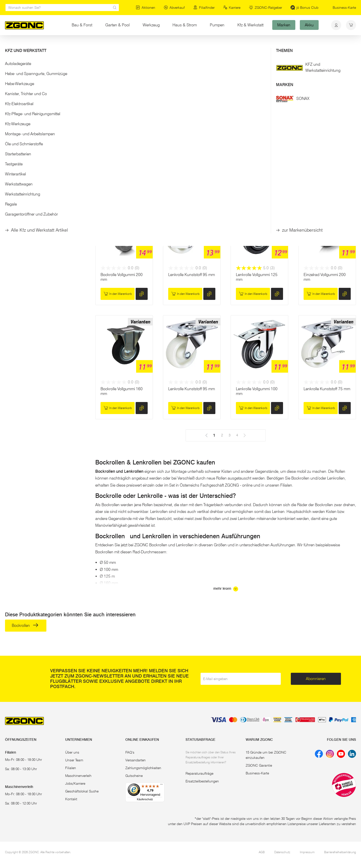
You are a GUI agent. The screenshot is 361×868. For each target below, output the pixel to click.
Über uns (72, 752)
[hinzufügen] (142, 180)
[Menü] (161, 785)
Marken (284, 25)
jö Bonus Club (304, 8)
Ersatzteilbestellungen (202, 781)
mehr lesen (226, 589)
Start (9, 45)
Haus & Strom (185, 25)
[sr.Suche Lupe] (115, 8)
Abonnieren (316, 679)
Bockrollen (24, 76)
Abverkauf (174, 8)
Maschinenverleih (78, 776)
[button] (45, 65)
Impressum (307, 852)
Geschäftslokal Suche (82, 791)
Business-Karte (344, 8)
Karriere (232, 8)
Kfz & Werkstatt (250, 25)
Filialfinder (204, 8)
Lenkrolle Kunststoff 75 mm (327, 389)
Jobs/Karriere (75, 783)
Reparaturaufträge (199, 773)
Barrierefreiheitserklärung (340, 852)
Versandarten (136, 760)
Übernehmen (45, 148)
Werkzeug (151, 25)
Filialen (71, 768)
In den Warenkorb (118, 180)
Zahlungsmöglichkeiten (143, 768)
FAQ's (130, 752)
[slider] (10, 119)
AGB (262, 852)
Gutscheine (134, 776)
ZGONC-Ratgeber (265, 8)
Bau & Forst (82, 25)
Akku (309, 25)
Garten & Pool (117, 25)
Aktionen (146, 8)
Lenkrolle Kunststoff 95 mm (192, 275)
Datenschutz (282, 852)
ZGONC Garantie (259, 765)
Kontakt (71, 799)
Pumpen (217, 25)
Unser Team (74, 760)
